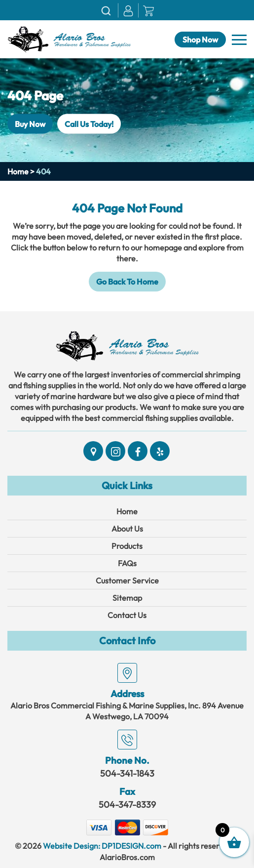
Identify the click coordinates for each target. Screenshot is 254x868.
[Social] (93, 451)
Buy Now (30, 124)
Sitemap (127, 598)
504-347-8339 (127, 805)
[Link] (69, 38)
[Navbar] (239, 40)
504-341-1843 (127, 773)
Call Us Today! (89, 124)
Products (127, 546)
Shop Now (200, 40)
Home (18, 171)
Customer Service (127, 580)
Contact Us (127, 615)
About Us (127, 529)
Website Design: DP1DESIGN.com (102, 846)
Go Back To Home (127, 282)
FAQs (127, 563)
